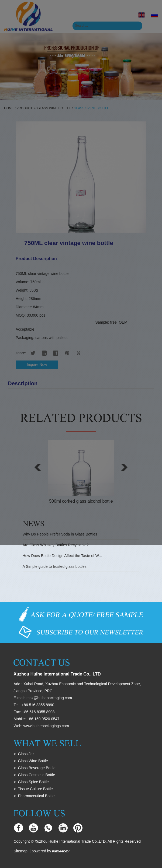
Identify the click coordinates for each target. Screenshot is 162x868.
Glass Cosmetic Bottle (36, 775)
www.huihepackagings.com (46, 726)
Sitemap (20, 851)
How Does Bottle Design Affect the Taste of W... (62, 556)
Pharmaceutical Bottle (36, 796)
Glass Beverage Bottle (37, 768)
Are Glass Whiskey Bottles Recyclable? (56, 545)
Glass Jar (26, 754)
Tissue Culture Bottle (35, 789)
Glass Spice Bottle (33, 782)
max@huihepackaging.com (49, 698)
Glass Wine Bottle (33, 761)
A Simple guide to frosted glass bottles (55, 566)
